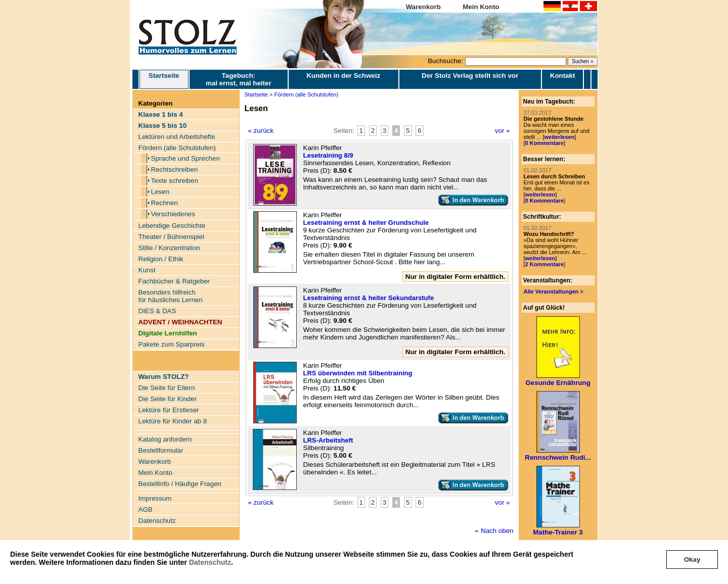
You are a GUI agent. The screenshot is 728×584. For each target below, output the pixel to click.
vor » (503, 131)
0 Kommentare (544, 143)
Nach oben (497, 531)
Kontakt (563, 76)
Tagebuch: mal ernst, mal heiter (239, 79)
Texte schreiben (175, 181)
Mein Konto (481, 7)
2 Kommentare (544, 264)
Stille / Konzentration (169, 248)
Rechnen (165, 203)
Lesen (160, 192)
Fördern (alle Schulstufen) (177, 148)
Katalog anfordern (165, 439)
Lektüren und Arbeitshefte (177, 137)
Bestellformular (161, 450)
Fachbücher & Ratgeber (174, 281)
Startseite (164, 79)
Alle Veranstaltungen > (554, 291)
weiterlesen (559, 137)
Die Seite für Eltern (167, 388)
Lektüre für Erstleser (169, 410)
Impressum (155, 498)
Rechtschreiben (175, 169)
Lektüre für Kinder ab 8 (173, 421)
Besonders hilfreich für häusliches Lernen (171, 296)
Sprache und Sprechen (186, 158)
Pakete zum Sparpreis (172, 344)
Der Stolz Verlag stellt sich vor (470, 76)
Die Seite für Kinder (168, 399)
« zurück (261, 131)
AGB (146, 509)
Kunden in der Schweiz (343, 76)
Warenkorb (423, 7)
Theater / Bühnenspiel (171, 237)
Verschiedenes (173, 214)
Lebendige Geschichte (172, 226)
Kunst (147, 270)
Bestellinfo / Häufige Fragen (180, 484)
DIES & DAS (157, 311)
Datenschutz (210, 562)
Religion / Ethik (161, 259)
